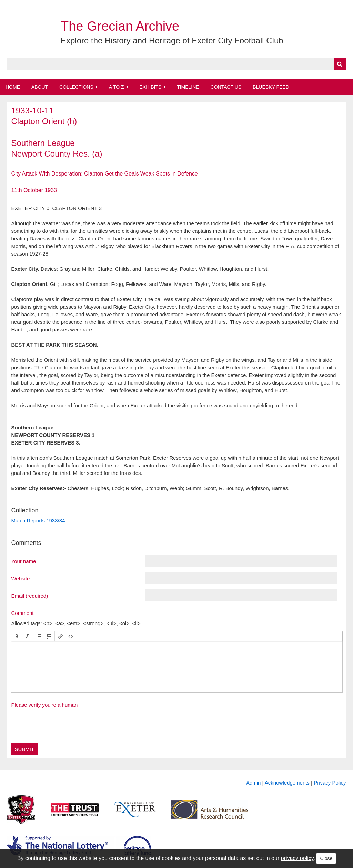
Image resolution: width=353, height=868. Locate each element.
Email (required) (29, 596)
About (40, 87)
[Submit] (340, 64)
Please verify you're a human (44, 705)
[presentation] (17, 636)
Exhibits (150, 87)
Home (13, 87)
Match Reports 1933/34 (38, 521)
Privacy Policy (330, 783)
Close (326, 858)
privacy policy (297, 858)
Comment (22, 613)
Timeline (188, 87)
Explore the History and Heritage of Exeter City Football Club (172, 41)
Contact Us (226, 87)
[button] (17, 636)
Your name (23, 561)
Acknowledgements (287, 783)
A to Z (117, 87)
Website (20, 578)
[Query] (177, 64)
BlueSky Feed (271, 87)
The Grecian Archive (120, 26)
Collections (76, 87)
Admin (254, 783)
